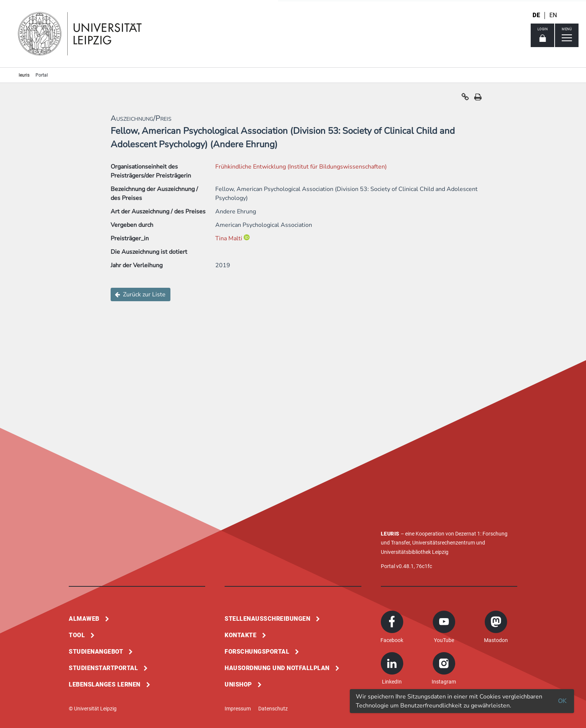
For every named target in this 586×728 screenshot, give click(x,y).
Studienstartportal (103, 668)
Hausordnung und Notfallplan (277, 668)
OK (562, 701)
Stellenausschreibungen (267, 619)
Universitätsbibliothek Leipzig (415, 552)
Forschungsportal (257, 652)
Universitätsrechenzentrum (444, 543)
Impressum (238, 709)
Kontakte (240, 635)
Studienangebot (96, 652)
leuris (24, 75)
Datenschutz (273, 709)
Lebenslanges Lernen (105, 684)
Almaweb (84, 619)
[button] (465, 99)
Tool (77, 635)
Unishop (238, 684)
